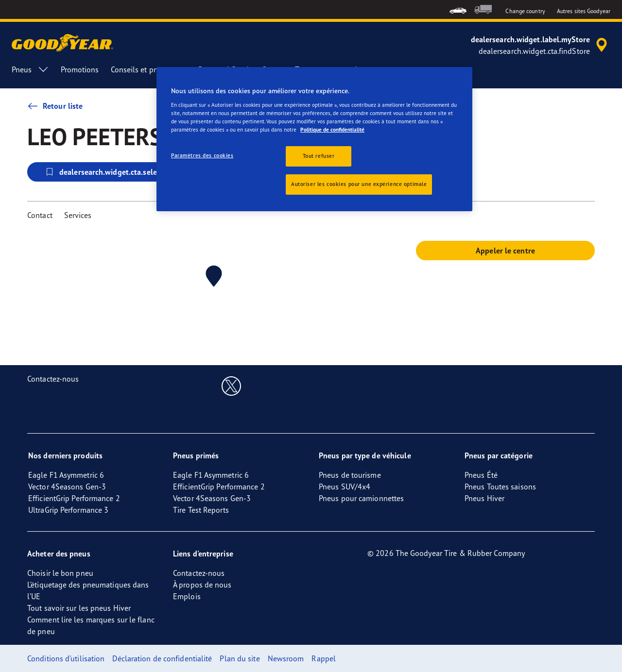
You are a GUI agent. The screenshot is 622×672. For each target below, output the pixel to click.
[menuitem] (458, 9)
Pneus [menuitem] (30, 69)
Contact (40, 215)
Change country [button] (525, 11)
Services (78, 215)
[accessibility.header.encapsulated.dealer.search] (541, 45)
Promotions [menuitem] (80, 69)
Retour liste (55, 106)
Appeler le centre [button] (505, 251)
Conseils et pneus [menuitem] (149, 69)
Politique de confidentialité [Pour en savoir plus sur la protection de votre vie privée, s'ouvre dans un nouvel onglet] (332, 130)
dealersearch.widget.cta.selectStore (113, 172)
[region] (314, 139)
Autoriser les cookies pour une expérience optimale (359, 184)
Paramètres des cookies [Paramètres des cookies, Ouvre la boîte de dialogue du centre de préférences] (202, 155)
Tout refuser (319, 156)
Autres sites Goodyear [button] (584, 11)
